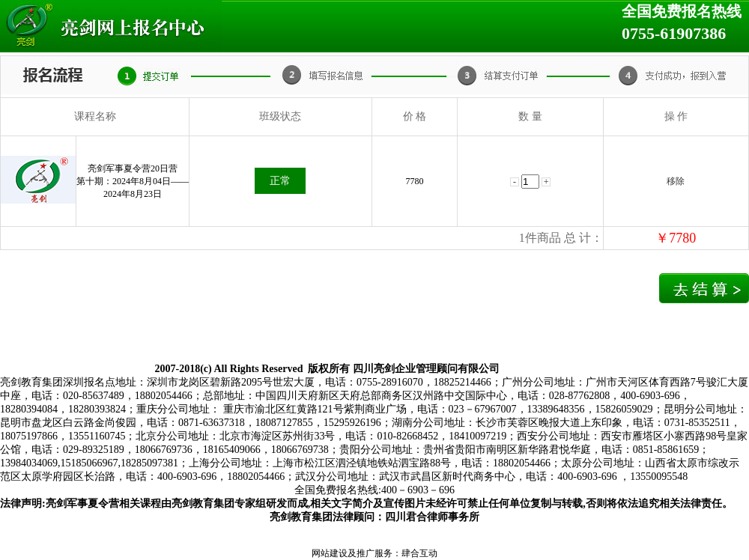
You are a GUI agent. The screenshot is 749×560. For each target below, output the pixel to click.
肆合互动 (419, 553)
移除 (676, 181)
